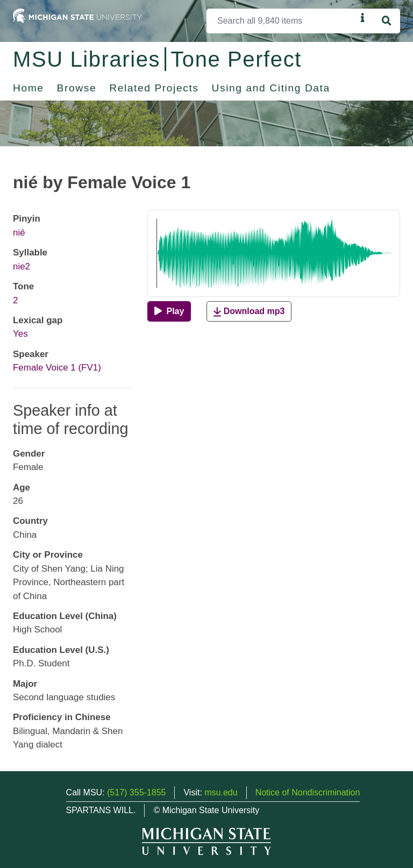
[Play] (169, 311)
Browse (77, 88)
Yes (20, 334)
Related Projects (154, 88)
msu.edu (221, 792)
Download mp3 (249, 312)
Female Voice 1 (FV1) (57, 368)
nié (19, 233)
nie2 (22, 266)
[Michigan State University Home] (77, 15)
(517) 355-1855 (136, 792)
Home (29, 88)
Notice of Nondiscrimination (308, 792)
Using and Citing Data (271, 88)
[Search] (282, 21)
